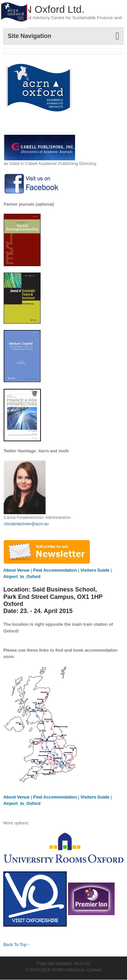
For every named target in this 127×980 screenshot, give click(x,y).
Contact (94, 970)
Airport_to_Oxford (22, 577)
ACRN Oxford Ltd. (44, 9)
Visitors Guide (95, 570)
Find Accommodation (55, 570)
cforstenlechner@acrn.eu (26, 524)
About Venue (17, 570)
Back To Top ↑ (17, 945)
